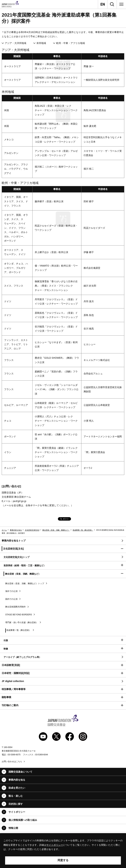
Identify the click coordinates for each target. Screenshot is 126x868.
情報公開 (13, 828)
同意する (63, 860)
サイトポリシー (17, 812)
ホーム (4, 530)
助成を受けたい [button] (17, 788)
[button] (63, 549)
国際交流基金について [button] (20, 772)
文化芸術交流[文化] (32, 530)
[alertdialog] (63, 851)
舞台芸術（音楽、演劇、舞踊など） (56, 530)
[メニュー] (121, 4)
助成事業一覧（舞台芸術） (83, 530)
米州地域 (41, 43)
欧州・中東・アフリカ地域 (70, 43)
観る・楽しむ (16, 796)
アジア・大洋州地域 (15, 43)
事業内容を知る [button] (17, 780)
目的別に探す (16, 804)
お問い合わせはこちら (12, 761)
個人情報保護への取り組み (23, 820)
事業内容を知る (16, 530)
